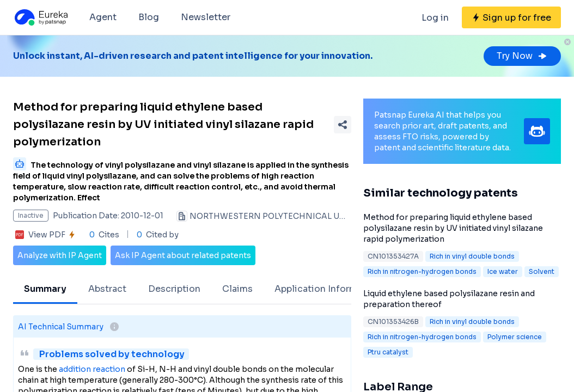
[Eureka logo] (40, 17)
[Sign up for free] (511, 17)
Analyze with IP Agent (60, 255)
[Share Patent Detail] (343, 125)
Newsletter (206, 17)
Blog (149, 17)
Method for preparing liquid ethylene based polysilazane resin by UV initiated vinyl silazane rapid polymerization (453, 228)
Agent (103, 17)
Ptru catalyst (388, 352)
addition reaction (92, 369)
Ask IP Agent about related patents (183, 255)
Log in (435, 18)
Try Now (522, 56)
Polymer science (515, 337)
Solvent (542, 271)
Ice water (503, 271)
